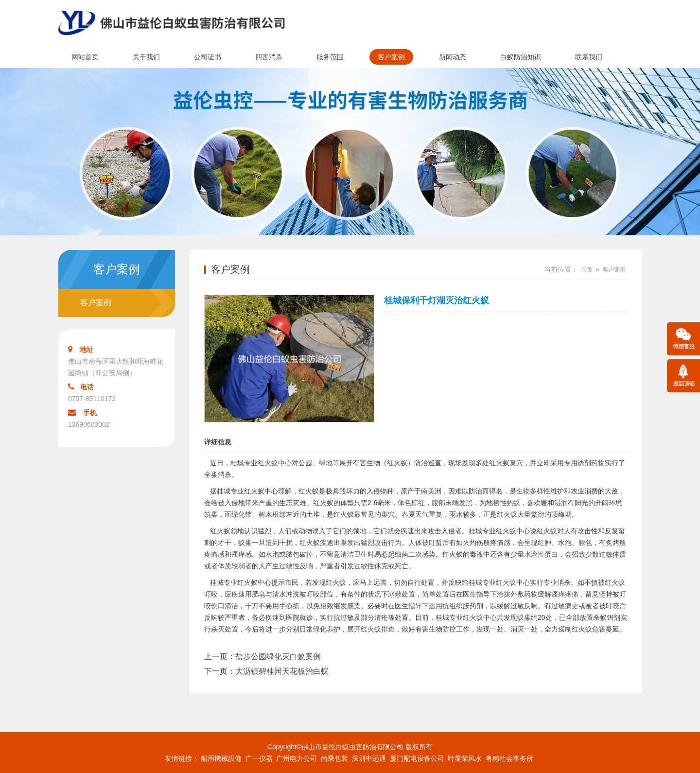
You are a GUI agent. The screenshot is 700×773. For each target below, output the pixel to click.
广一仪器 (259, 758)
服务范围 (330, 57)
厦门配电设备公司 (417, 758)
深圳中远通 (369, 758)
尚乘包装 (334, 758)
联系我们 (589, 57)
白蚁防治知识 (521, 57)
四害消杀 (269, 57)
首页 (587, 270)
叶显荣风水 (465, 758)
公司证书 (208, 57)
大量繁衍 (531, 514)
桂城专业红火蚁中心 (261, 463)
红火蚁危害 (589, 629)
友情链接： (182, 758)
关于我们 (146, 57)
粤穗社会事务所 (509, 758)
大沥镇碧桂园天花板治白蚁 (282, 671)
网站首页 (85, 57)
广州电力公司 (297, 758)
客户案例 (391, 57)
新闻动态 (453, 57)
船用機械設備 (221, 758)
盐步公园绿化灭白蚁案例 (278, 657)
